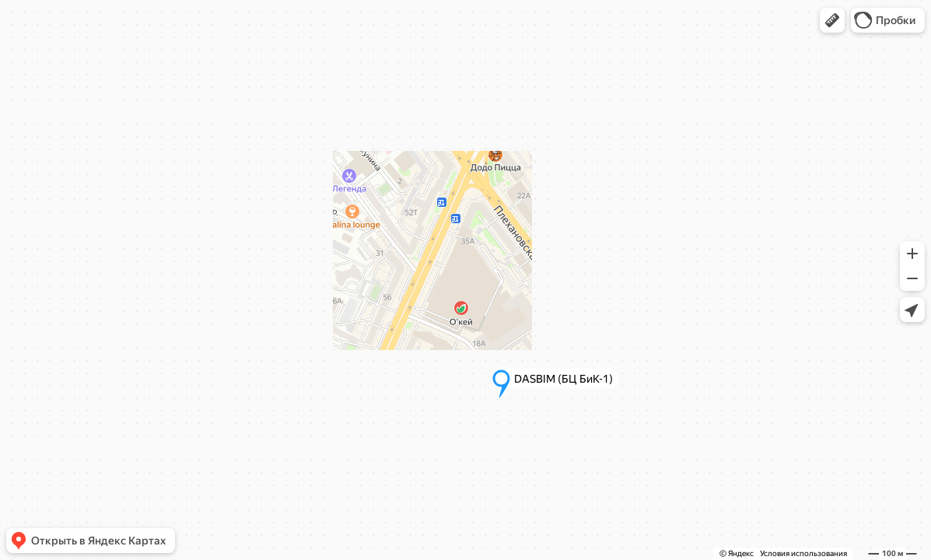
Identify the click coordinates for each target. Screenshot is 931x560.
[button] (832, 20)
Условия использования (803, 553)
